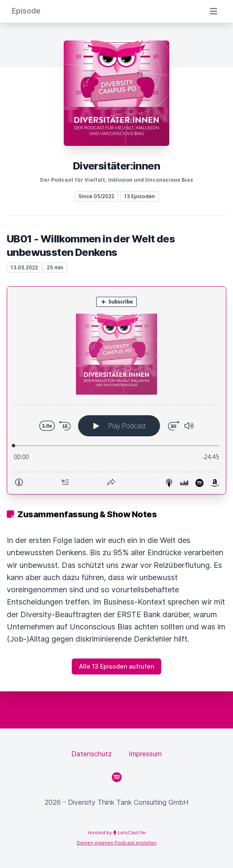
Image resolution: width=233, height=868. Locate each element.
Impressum (145, 754)
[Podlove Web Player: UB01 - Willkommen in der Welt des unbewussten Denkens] (116, 390)
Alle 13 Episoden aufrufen (116, 666)
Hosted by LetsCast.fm (117, 833)
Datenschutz (92, 754)
